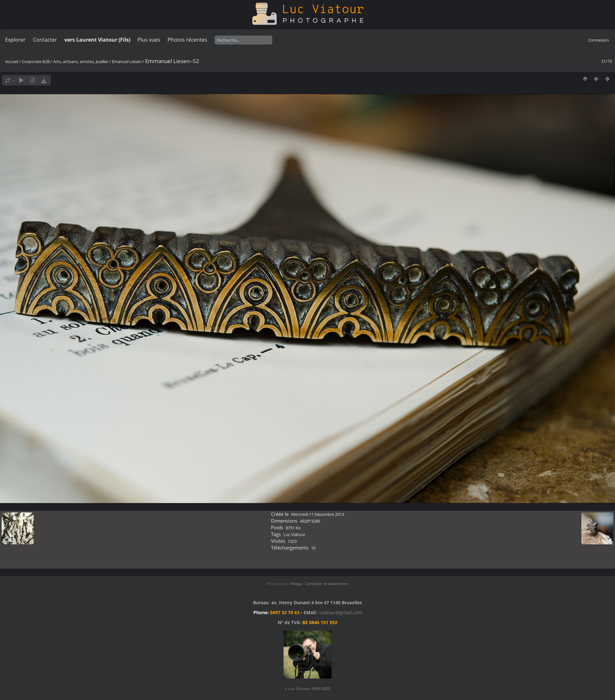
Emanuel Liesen (127, 61)
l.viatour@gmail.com (340, 612)
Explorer (15, 40)
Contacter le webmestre (327, 584)
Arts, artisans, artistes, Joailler (81, 61)
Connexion (599, 40)
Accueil (12, 61)
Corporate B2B (36, 61)
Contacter (45, 40)
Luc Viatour (294, 534)
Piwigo (296, 584)
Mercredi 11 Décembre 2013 (318, 514)
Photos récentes (187, 40)
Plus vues (149, 40)
